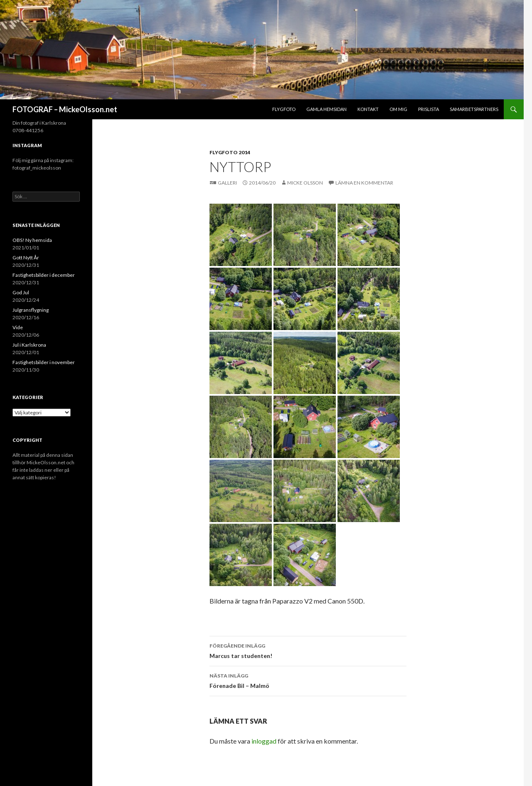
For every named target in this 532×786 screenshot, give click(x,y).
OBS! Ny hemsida (32, 240)
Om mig (398, 109)
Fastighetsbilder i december (44, 275)
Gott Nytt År (26, 257)
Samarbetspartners (474, 109)
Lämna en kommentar (364, 183)
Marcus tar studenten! (308, 650)
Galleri (228, 183)
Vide (18, 327)
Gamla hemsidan (326, 109)
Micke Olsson (305, 183)
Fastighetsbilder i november (44, 362)
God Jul (21, 292)
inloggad (264, 741)
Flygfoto (284, 109)
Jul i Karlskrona (29, 345)
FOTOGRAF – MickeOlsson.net (65, 109)
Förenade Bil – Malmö (308, 680)
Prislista (429, 109)
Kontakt (368, 109)
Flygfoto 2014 (230, 152)
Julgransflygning (31, 310)
